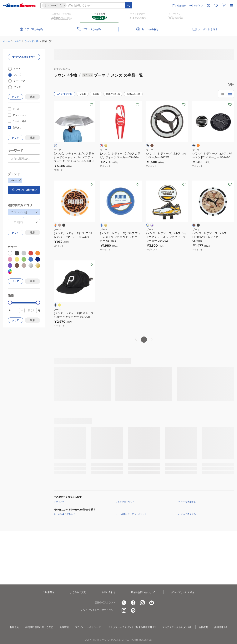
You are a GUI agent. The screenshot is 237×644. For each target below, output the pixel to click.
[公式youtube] (152, 603)
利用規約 (14, 627)
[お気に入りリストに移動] (216, 5)
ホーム (7, 41)
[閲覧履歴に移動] (209, 5)
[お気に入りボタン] (91, 105)
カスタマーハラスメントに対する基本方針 (132, 627)
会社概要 (203, 627)
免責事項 (64, 627)
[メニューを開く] (232, 5)
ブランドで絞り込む (24, 190)
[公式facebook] (133, 603)
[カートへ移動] (224, 5)
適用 (32, 97)
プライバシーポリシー (88, 627)
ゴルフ (17, 41)
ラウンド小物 (32, 41)
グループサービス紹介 (183, 592)
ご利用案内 (48, 592)
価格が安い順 (113, 94)
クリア (15, 97)
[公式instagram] (142, 603)
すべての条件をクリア (24, 57)
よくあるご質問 (78, 592)
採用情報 (221, 627)
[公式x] (124, 603)
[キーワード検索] (129, 5)
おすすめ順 (64, 94)
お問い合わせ (108, 592)
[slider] (10, 303)
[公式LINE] (133, 610)
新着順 (96, 94)
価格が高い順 (133, 94)
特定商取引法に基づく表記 (39, 627)
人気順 (83, 94)
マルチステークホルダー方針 (177, 627)
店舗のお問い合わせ (143, 592)
